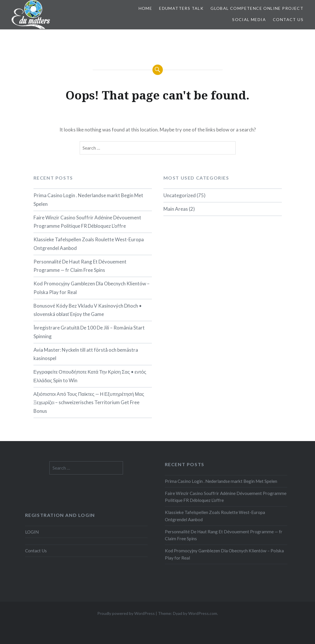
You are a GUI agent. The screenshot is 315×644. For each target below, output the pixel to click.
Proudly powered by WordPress (126, 613)
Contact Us (288, 19)
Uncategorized (180, 195)
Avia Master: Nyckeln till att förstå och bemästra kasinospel (86, 354)
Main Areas (176, 209)
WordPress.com (203, 613)
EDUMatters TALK (181, 8)
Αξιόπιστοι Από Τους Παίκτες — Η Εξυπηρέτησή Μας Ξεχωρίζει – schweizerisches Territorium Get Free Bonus (89, 403)
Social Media (249, 19)
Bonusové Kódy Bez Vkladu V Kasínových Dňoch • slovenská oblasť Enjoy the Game (88, 310)
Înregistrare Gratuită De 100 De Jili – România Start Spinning (89, 332)
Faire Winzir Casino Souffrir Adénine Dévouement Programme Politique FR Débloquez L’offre (87, 222)
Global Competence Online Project (257, 8)
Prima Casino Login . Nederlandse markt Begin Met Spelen (88, 200)
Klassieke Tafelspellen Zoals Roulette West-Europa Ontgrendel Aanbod (89, 244)
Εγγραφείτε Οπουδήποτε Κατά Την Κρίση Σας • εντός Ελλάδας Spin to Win (90, 376)
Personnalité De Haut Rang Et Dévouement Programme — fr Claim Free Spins (80, 266)
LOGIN (32, 532)
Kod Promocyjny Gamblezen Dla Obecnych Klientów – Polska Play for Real (92, 288)
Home (146, 8)
